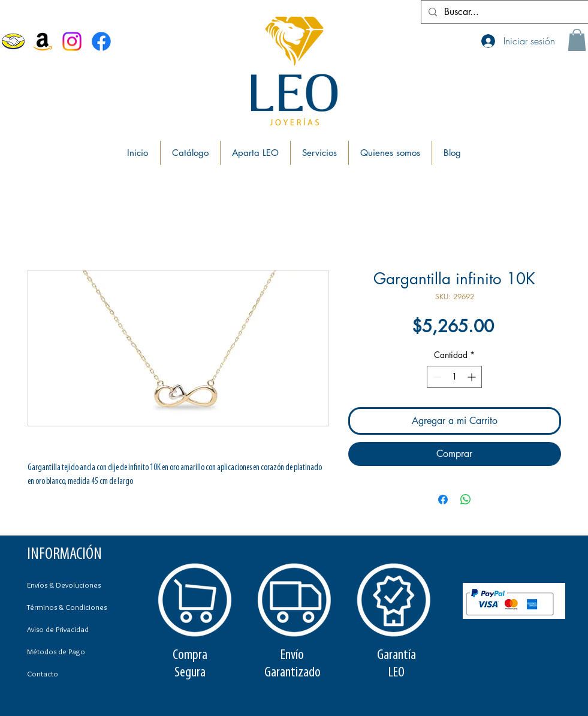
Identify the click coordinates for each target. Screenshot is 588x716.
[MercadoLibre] (13, 41)
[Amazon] (43, 41)
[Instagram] (72, 41)
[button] (577, 40)
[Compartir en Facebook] (443, 500)
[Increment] (473, 377)
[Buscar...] (503, 12)
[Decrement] (436, 377)
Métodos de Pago (56, 651)
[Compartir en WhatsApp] (466, 500)
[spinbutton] (454, 377)
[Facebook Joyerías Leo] (101, 41)
